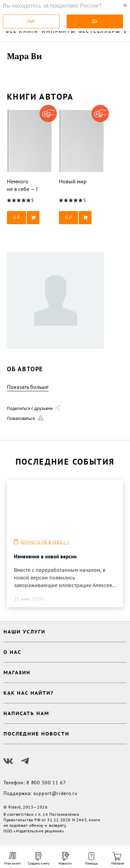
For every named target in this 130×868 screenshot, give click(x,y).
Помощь (91, 859)
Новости (65, 859)
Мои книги (12, 859)
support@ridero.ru (55, 793)
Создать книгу (39, 859)
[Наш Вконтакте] (8, 761)
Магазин (118, 859)
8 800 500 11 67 (46, 783)
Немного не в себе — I (45, 542)
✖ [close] (125, 6)
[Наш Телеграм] (25, 761)
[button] (29, 218)
